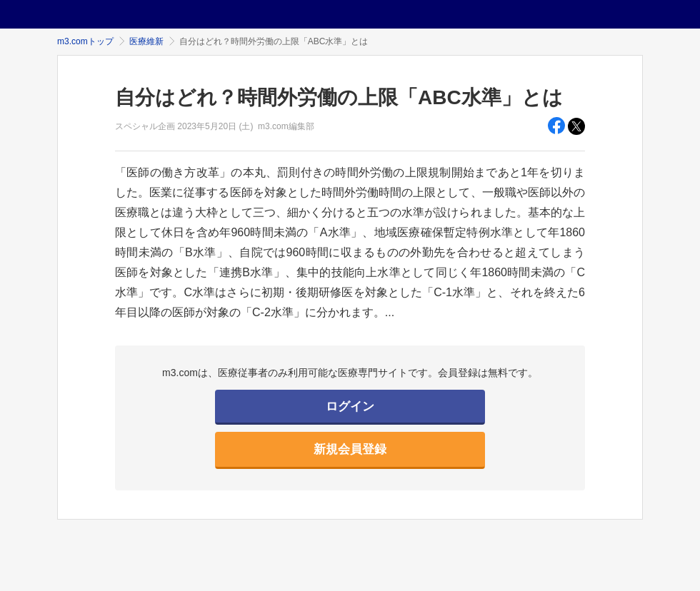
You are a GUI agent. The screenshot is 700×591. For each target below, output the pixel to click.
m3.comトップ (85, 41)
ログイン (350, 406)
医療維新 (146, 41)
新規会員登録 (350, 449)
